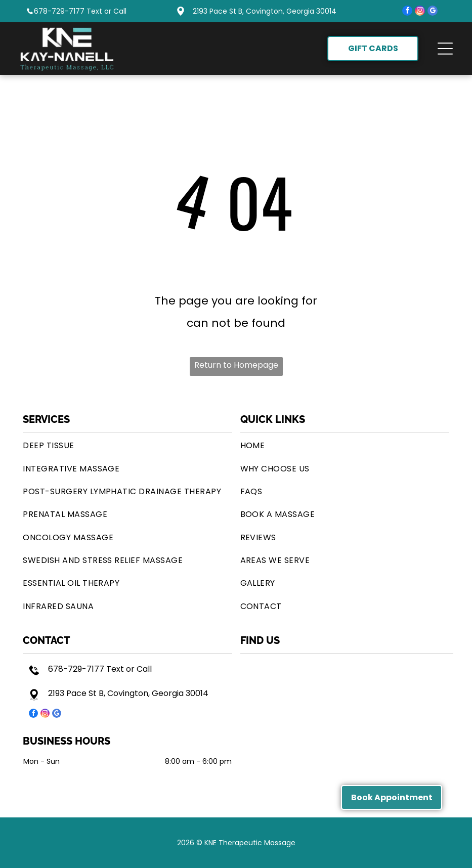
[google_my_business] (433, 12)
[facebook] (407, 12)
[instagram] (420, 12)
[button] (445, 49)
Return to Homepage (236, 365)
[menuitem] (127, 445)
